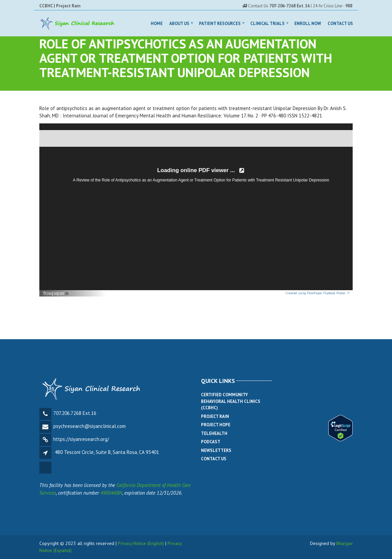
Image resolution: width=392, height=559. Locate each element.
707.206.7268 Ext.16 (75, 413)
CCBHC (46, 6)
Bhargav (344, 543)
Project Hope (216, 425)
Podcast (211, 442)
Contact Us (340, 23)
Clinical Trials (267, 23)
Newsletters (216, 450)
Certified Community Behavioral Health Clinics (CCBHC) (231, 401)
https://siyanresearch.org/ (81, 439)
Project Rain (68, 6)
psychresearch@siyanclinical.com (89, 426)
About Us (179, 23)
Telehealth (214, 433)
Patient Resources (220, 23)
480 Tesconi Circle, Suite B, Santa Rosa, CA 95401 (107, 452)
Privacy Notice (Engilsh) (141, 543)
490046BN (111, 493)
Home (157, 23)
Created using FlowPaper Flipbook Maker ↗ (317, 293)
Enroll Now (308, 23)
